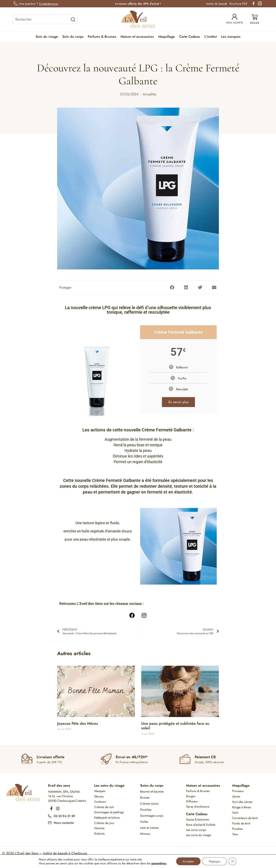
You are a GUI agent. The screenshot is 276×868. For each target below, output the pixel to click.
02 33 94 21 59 (64, 816)
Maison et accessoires (137, 37)
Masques (100, 791)
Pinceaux (238, 791)
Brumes (145, 797)
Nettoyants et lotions (107, 818)
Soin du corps (73, 37)
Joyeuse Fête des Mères (78, 723)
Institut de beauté (216, 4)
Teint (235, 813)
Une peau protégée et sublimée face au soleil (175, 726)
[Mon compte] (235, 17)
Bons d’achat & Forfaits (201, 825)
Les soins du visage (109, 785)
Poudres (238, 829)
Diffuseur (192, 801)
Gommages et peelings (109, 812)
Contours (100, 802)
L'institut (211, 37)
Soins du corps (152, 785)
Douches (146, 810)
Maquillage (167, 37)
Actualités (149, 94)
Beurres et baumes (152, 791)
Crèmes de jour (104, 823)
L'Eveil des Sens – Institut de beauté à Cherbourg (51, 853)
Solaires (99, 833)
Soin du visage (47, 37)
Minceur (145, 834)
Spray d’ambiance (198, 807)
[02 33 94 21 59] (50, 816)
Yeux (235, 834)
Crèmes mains (149, 804)
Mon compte (235, 23)
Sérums (99, 796)
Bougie (191, 796)
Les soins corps (196, 830)
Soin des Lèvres (242, 802)
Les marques (231, 37)
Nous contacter (64, 823)
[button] (172, 287)
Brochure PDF (239, 4)
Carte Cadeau (190, 37)
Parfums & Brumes (102, 37)
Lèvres (236, 796)
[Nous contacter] (50, 822)
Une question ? (39, 4)
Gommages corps (152, 816)
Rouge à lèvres (242, 807)
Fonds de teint (241, 823)
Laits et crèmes (150, 828)
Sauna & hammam (198, 819)
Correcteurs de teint (245, 818)
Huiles (144, 822)
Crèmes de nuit (104, 807)
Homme (99, 828)
